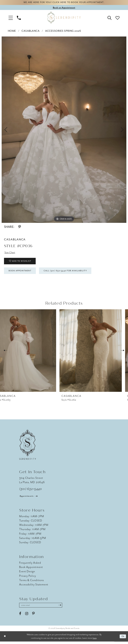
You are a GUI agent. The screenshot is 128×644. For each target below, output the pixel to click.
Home (12, 31)
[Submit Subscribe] (63, 608)
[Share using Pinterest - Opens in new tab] (20, 227)
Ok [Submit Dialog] (123, 639)
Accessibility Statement (34, 587)
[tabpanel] (64, 130)
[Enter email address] (42, 608)
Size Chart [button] (10, 253)
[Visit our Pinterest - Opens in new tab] (33, 616)
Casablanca (30, 31)
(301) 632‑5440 (31, 491)
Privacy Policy (28, 578)
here (95, 640)
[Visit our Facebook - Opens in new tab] (20, 616)
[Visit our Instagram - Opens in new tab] (27, 616)
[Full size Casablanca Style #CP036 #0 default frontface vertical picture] (64, 130)
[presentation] (31, 353)
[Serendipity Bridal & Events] (64, 18)
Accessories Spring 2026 (63, 31)
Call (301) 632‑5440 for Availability (70, 273)
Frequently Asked (30, 565)
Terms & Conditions (31, 582)
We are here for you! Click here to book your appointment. (64, 3)
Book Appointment (21, 273)
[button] (11, 18)
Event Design (27, 574)
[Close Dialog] (5, 639)
